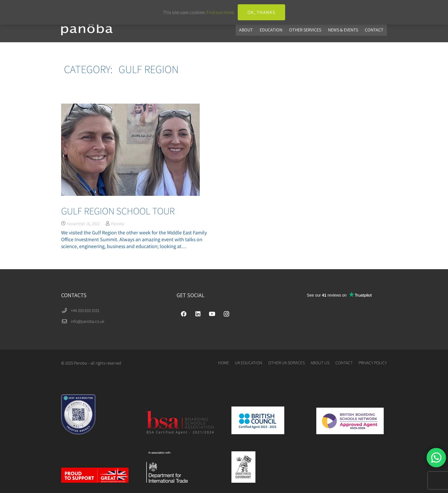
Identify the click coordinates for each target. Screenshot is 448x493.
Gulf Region (149, 69)
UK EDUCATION (249, 363)
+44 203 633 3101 (85, 310)
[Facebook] (184, 314)
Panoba (118, 224)
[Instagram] (227, 314)
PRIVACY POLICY (373, 363)
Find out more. (221, 12)
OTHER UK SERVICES (287, 363)
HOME (224, 363)
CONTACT (344, 363)
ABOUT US (320, 363)
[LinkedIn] (198, 314)
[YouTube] (212, 314)
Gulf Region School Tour (118, 211)
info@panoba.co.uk (88, 321)
